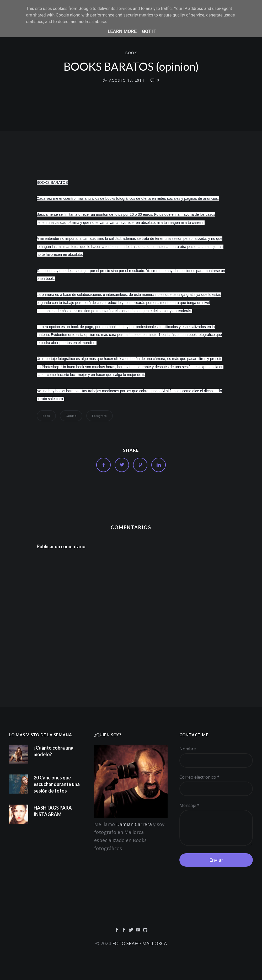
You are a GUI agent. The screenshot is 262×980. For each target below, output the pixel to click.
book (131, 53)
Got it (149, 31)
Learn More (122, 31)
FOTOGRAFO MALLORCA (140, 943)
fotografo (100, 416)
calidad (71, 416)
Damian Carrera (134, 824)
